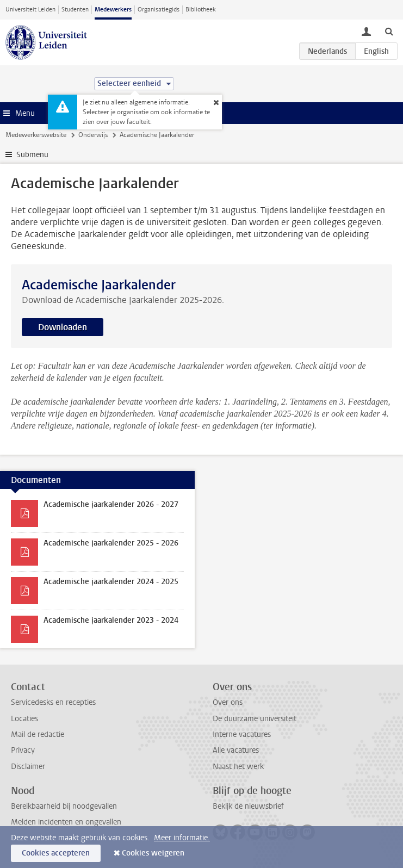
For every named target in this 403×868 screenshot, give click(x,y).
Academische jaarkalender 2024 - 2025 (111, 582)
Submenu (32, 155)
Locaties (24, 719)
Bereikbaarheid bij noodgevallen (64, 806)
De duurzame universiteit (255, 719)
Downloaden (63, 327)
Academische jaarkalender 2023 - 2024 (111, 620)
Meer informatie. (182, 838)
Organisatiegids (159, 10)
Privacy (23, 750)
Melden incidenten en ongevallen (66, 822)
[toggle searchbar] (389, 31)
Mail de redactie (38, 734)
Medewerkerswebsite (36, 135)
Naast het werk (238, 767)
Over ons (228, 702)
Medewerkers (113, 10)
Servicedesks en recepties (53, 702)
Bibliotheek (201, 10)
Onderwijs (93, 135)
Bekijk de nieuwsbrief (248, 806)
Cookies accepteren (56, 853)
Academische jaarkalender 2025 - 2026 (111, 543)
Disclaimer (28, 767)
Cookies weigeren (153, 853)
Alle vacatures (236, 750)
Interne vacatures (242, 734)
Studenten (75, 10)
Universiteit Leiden (30, 10)
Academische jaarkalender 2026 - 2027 (111, 504)
